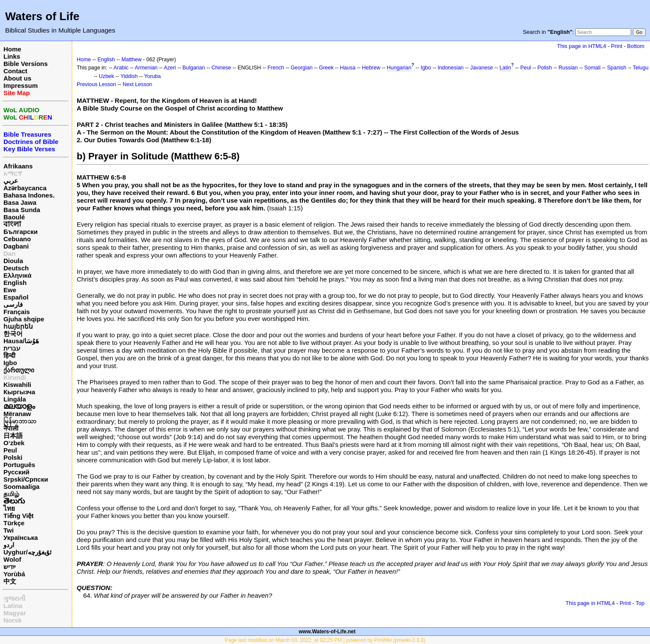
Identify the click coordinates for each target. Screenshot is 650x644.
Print (617, 46)
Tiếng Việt (18, 516)
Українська (21, 538)
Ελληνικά (17, 275)
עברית (12, 348)
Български (21, 232)
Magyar (15, 613)
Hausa (348, 68)
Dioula (13, 261)
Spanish (617, 68)
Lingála (15, 399)
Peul (10, 450)
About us (17, 78)
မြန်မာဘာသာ (20, 421)
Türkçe (14, 523)
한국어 (13, 334)
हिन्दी (9, 355)
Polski (13, 457)
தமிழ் (11, 494)
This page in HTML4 (582, 46)
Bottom (636, 46)
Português (19, 465)
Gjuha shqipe (24, 319)
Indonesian (451, 68)
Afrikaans (18, 166)
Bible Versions (25, 64)
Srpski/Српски (26, 479)
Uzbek (106, 76)
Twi (9, 530)
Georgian (301, 68)
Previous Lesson (96, 84)
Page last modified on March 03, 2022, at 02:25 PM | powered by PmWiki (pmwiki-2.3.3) (325, 640)
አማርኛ (13, 173)
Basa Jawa (20, 202)
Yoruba (152, 76)
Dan (9, 253)
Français (17, 312)
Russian (568, 68)
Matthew (131, 60)
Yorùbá (14, 574)
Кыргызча (19, 392)
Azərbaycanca (25, 188)
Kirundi (15, 377)
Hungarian (399, 68)
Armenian (146, 68)
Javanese (481, 68)
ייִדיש (9, 567)
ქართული (19, 370)
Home (12, 49)
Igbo (10, 363)
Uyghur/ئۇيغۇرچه (27, 552)
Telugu (641, 68)
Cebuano (17, 239)
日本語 (13, 436)
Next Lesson (137, 84)
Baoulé (14, 217)
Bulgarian (194, 68)
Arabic (121, 68)
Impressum (21, 85)
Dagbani (16, 246)
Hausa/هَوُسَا (21, 341)
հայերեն (18, 326)
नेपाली (11, 428)
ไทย (9, 508)
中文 (10, 581)
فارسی (13, 304)
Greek (326, 68)
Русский (16, 472)
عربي (11, 181)
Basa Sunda (22, 210)
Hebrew (371, 68)
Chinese (222, 68)
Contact (15, 71)
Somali (593, 68)
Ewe (10, 290)
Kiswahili (17, 385)
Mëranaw (17, 414)
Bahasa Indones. (29, 195)
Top (640, 603)
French (276, 68)
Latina (13, 606)
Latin (505, 68)
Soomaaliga (21, 487)
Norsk (13, 620)
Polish (545, 68)
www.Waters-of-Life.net (327, 632)
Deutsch (16, 268)
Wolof (12, 559)
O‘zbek (14, 443)
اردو (9, 545)
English (15, 283)
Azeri (170, 68)
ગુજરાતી (14, 598)
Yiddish (129, 76)
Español (16, 297)
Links (12, 56)
